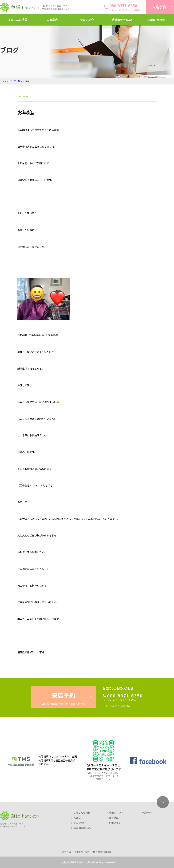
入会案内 (52, 20)
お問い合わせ (157, 20)
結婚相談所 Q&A (122, 20)
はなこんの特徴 (17, 20)
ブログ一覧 (15, 81)
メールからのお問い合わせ (119, 706)
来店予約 (147, 813)
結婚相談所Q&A (82, 828)
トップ (3, 81)
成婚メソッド (116, 813)
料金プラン (115, 823)
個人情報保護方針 (103, 852)
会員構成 (114, 818)
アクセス (66, 852)
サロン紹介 (87, 20)
